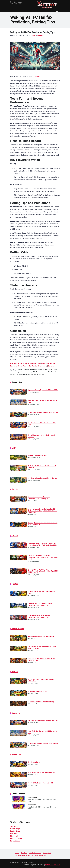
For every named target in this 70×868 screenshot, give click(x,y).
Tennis (14, 489)
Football (40, 36)
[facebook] (12, 2)
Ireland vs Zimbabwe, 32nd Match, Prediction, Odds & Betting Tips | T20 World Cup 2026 (43, 557)
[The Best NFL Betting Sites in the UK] (18, 785)
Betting (15, 672)
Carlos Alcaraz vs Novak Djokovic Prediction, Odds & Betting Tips (39, 498)
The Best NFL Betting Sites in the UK (40, 783)
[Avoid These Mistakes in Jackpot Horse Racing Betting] (18, 660)
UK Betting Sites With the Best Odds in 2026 (43, 413)
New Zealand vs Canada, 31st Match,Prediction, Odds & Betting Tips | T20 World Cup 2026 (43, 571)
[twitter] (16, 2)
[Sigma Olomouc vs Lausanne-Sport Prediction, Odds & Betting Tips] (18, 605)
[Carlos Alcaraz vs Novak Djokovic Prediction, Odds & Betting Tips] (18, 499)
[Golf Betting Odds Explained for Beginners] (18, 480)
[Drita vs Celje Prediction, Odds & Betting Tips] (18, 593)
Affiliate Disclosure (35, 853)
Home (17, 853)
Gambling (51, 366)
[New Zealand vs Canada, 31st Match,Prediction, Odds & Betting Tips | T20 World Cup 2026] (18, 571)
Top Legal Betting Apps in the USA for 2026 (43, 390)
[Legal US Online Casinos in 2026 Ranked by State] (18, 402)
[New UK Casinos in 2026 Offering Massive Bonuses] (18, 437)
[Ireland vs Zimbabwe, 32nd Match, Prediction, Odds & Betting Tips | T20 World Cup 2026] (18, 557)
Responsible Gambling (22, 855)
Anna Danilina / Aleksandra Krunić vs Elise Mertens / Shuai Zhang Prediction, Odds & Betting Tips (42, 511)
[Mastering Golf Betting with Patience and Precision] (18, 468)
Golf (13, 448)
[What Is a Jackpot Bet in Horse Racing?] (18, 638)
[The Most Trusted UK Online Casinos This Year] (18, 425)
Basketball (16, 754)
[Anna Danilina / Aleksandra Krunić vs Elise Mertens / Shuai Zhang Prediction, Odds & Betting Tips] (18, 511)
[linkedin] (20, 2)
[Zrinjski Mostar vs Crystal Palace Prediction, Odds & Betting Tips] (18, 617)
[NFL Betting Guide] (18, 764)
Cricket (29, 366)
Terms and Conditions (39, 855)
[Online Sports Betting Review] (18, 693)
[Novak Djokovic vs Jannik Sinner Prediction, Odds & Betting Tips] (18, 525)
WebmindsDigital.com (53, 865)
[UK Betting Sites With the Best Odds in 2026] (18, 414)
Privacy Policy (48, 853)
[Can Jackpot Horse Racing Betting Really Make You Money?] (18, 648)
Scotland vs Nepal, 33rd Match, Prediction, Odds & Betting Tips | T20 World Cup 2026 (42, 544)
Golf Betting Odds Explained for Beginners (42, 478)
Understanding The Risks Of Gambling (41, 702)
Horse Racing (43, 366)
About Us (24, 853)
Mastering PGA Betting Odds (37, 455)
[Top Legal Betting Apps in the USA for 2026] (18, 392)
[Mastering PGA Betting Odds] (18, 457)
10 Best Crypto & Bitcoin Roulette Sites (41, 773)
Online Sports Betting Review (38, 691)
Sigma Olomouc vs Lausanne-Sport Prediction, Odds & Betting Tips (40, 605)
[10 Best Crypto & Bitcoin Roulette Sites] (18, 774)
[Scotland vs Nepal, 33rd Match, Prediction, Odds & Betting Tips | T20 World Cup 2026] (18, 545)
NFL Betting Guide (34, 762)
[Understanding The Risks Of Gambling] (18, 704)
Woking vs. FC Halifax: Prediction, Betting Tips (25, 364)
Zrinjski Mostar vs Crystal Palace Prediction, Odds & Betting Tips (39, 617)
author (33, 36)
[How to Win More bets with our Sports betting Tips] (18, 681)
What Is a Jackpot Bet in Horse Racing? (41, 636)
